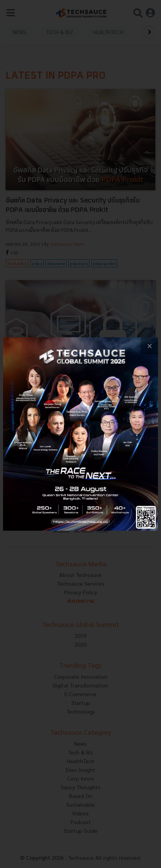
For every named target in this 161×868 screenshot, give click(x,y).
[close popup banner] (149, 346)
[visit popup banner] (80, 434)
